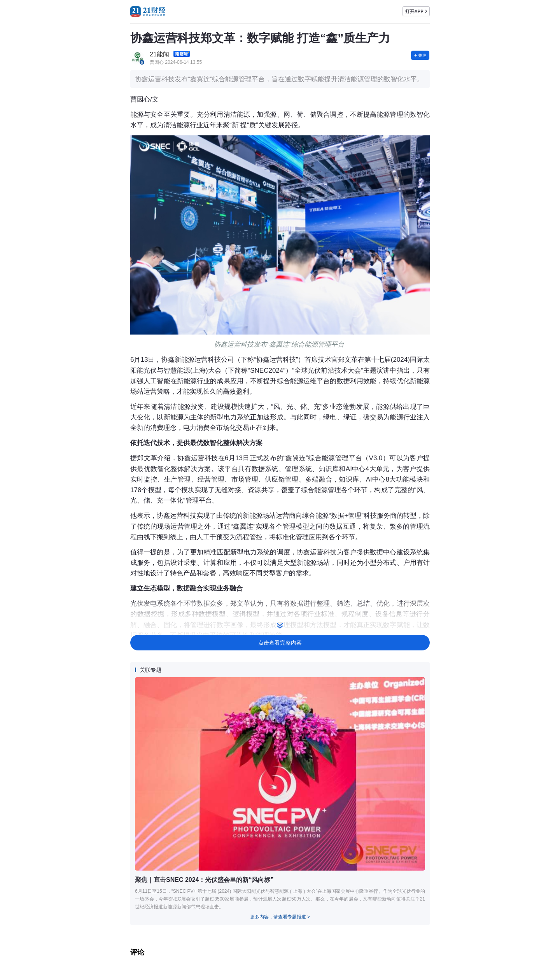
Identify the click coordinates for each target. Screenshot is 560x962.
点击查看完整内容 (280, 643)
